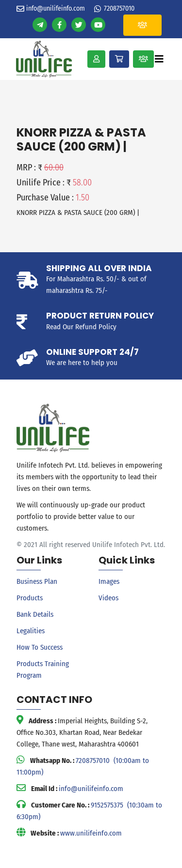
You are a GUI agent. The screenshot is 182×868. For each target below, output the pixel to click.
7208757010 (119, 8)
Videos (108, 598)
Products (30, 598)
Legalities (31, 631)
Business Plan (37, 581)
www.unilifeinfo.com (91, 833)
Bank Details (35, 614)
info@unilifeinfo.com (56, 8)
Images (109, 581)
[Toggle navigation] (159, 59)
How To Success (40, 647)
